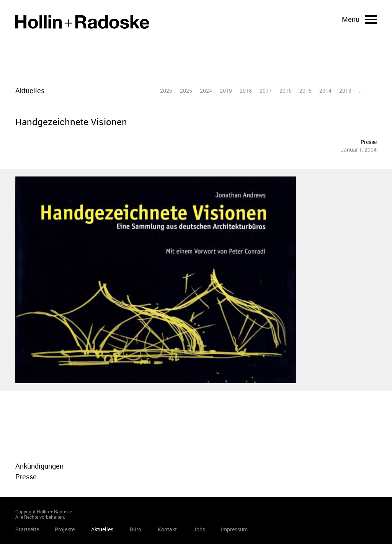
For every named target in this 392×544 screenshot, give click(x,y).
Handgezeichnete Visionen (71, 122)
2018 (246, 91)
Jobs (199, 529)
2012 (365, 91)
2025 (186, 91)
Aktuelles (102, 529)
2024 (206, 91)
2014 (325, 91)
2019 (226, 91)
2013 (345, 91)
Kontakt (167, 529)
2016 (286, 91)
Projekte (65, 529)
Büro (136, 529)
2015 (305, 91)
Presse (369, 142)
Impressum (234, 529)
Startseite (82, 22)
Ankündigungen (39, 466)
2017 (266, 91)
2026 (166, 91)
